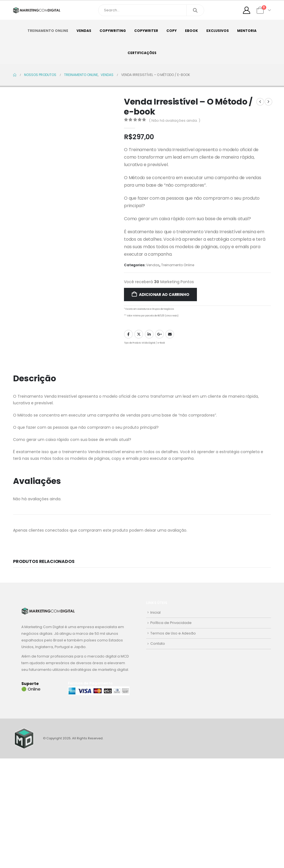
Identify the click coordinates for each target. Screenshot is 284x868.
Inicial (155, 612)
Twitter (139, 334)
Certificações (142, 53)
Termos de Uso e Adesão (173, 633)
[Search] (195, 10)
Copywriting (113, 31)
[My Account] (247, 10)
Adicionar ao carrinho (164, 295)
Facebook (128, 334)
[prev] (260, 102)
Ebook (192, 31)
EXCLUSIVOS (218, 31)
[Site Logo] (37, 10)
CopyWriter (146, 31)
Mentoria (247, 31)
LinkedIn (149, 334)
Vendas (84, 31)
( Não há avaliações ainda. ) (175, 120)
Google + (159, 334)
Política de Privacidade (171, 623)
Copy (172, 31)
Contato (158, 644)
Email (170, 334)
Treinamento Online (48, 31)
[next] (268, 102)
